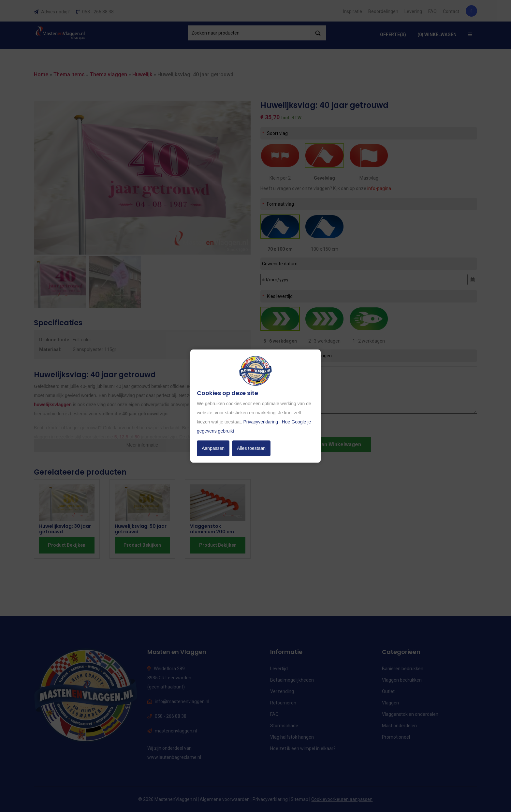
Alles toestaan (251, 448)
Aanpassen (213, 448)
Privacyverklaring (261, 422)
